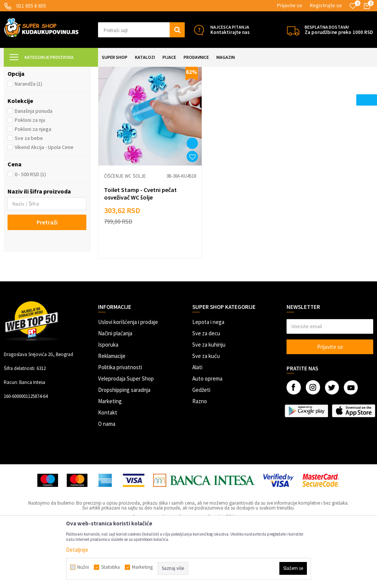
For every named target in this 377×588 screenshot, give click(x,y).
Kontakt (108, 462)
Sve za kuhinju (209, 394)
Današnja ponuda (34, 178)
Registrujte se (326, 5)
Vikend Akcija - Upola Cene (44, 214)
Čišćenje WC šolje (33, 109)
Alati (197, 417)
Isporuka (108, 394)
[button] (141, 30)
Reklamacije (112, 405)
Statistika (110, 567)
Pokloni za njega (33, 196)
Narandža (28, 150)
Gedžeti (201, 439)
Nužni (83, 567)
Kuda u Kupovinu (21, 71)
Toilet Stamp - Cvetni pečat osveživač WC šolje (140, 243)
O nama (107, 473)
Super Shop (56, 71)
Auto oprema (207, 428)
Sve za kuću (206, 405)
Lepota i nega (208, 371)
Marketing (110, 451)
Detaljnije (77, 550)
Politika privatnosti (120, 417)
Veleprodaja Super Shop (126, 428)
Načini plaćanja (115, 383)
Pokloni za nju (30, 187)
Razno (200, 451)
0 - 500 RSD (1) (30, 241)
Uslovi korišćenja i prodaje (128, 371)
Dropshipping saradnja (124, 439)
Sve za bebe (29, 205)
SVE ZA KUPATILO (91, 71)
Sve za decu (206, 383)
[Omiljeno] (353, 6)
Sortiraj (330, 90)
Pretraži (47, 289)
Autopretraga (298, 90)
